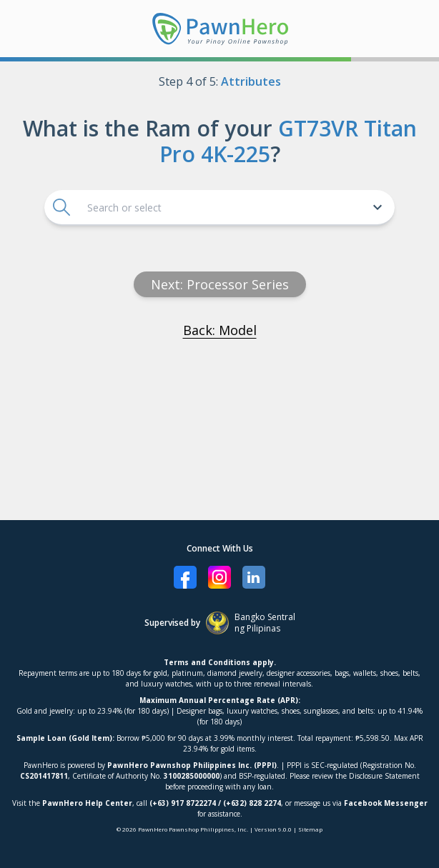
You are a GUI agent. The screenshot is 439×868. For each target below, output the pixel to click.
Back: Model (220, 330)
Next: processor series (220, 284)
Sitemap (310, 829)
